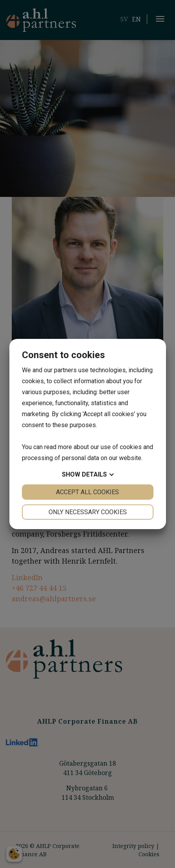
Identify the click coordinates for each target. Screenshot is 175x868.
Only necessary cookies (88, 512)
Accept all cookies (87, 492)
